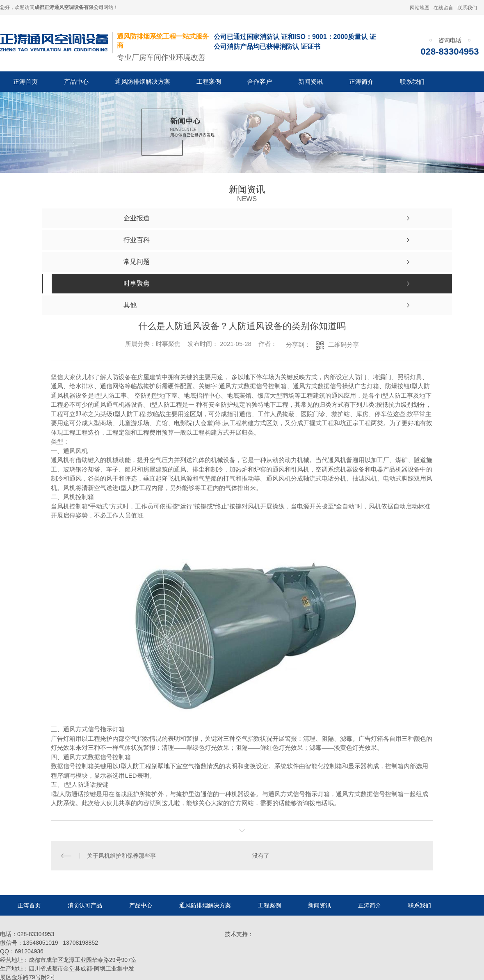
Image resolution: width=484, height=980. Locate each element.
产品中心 (76, 81)
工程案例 (209, 81)
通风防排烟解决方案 (143, 81)
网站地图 (420, 8)
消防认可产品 (85, 905)
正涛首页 (25, 81)
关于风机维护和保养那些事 (121, 856)
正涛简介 (361, 81)
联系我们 (467, 8)
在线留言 (443, 8)
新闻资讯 (310, 81)
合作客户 (260, 81)
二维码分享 (344, 345)
